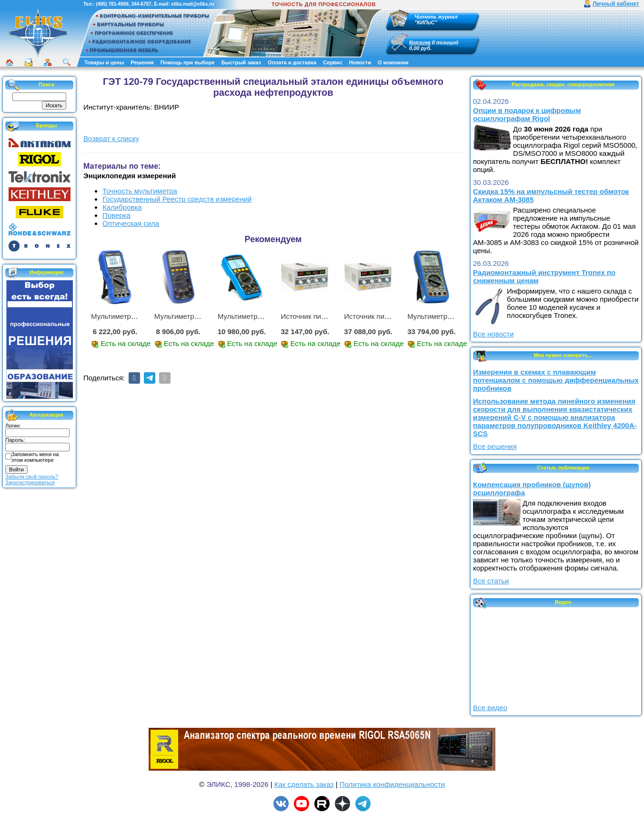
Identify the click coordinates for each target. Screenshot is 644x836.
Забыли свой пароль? (32, 477)
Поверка (116, 215)
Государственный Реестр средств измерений (177, 199)
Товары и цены (104, 62)
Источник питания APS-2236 (327, 316)
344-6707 (141, 4)
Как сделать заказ (304, 784)
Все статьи (491, 581)
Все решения (495, 446)
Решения (142, 62)
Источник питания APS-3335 (391, 316)
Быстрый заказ (241, 62)
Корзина (420, 42)
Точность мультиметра (140, 191)
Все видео (490, 708)
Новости (360, 62)
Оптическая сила (131, 223)
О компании (393, 62)
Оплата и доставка (292, 62)
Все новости (493, 334)
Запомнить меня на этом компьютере (35, 457)
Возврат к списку (111, 138)
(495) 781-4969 (112, 4)
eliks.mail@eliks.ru (192, 4)
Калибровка (122, 207)
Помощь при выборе (188, 62)
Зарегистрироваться (30, 482)
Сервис (332, 62)
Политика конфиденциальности (392, 784)
